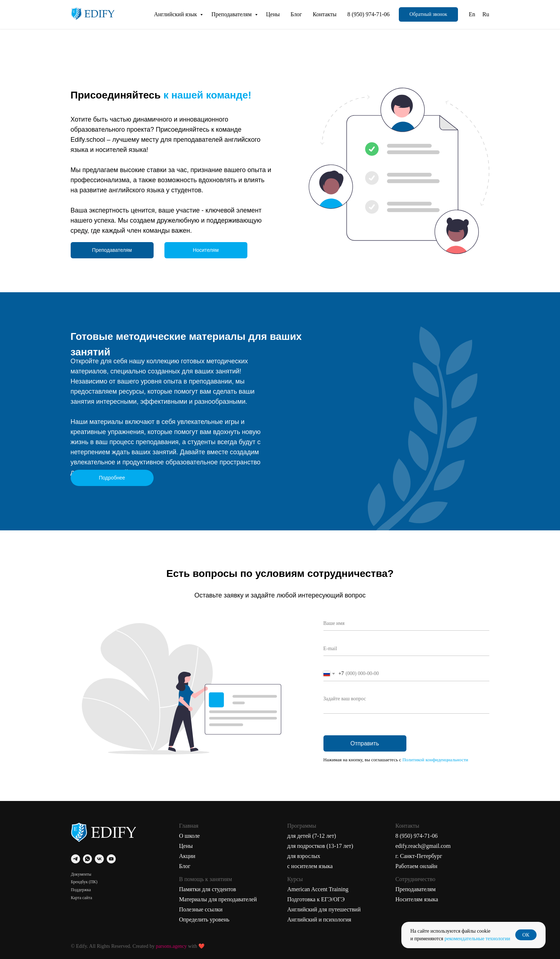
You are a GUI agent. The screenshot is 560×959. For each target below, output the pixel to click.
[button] (428, 14)
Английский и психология (319, 919)
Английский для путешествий (324, 909)
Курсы (295, 879)
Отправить (365, 743)
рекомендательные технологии (477, 939)
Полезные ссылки (201, 909)
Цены (273, 14)
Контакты (325, 14)
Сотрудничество (416, 879)
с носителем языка (310, 866)
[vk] (99, 859)
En (472, 14)
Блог (296, 14)
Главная (189, 826)
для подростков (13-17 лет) (320, 846)
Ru (486, 14)
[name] (406, 623)
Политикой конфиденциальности (435, 760)
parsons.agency (171, 946)
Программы (302, 826)
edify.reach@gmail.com (423, 846)
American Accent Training (318, 889)
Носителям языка (417, 899)
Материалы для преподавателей (218, 899)
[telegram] (76, 859)
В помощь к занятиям (206, 879)
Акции (187, 856)
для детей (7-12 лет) (312, 836)
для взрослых (304, 856)
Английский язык (176, 14)
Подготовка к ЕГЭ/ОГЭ (316, 899)
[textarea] (406, 703)
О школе (190, 836)
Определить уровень (204, 919)
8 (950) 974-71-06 (368, 14)
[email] (406, 649)
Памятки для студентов (208, 889)
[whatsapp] (87, 859)
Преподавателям (232, 14)
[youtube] (111, 859)
